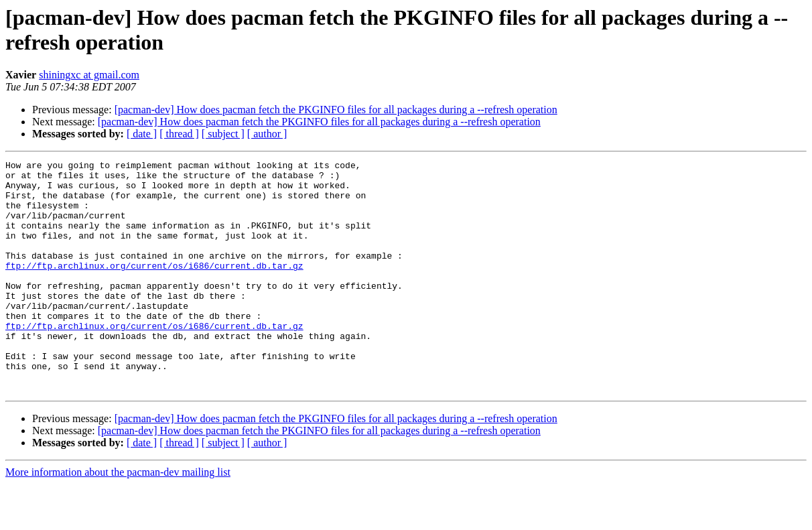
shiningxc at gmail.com (89, 75)
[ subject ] (223, 134)
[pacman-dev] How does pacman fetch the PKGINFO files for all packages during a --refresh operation (336, 110)
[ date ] (142, 134)
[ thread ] (179, 134)
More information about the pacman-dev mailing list (118, 518)
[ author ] (267, 134)
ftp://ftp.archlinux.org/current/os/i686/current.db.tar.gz (154, 287)
